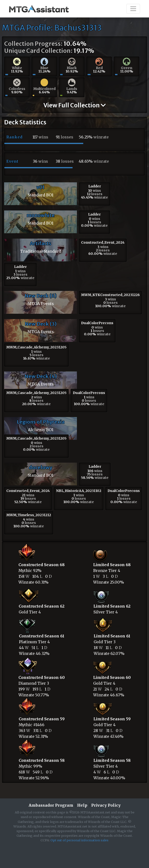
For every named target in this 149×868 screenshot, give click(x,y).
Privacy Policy (106, 805)
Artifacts (41, 243)
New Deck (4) (41, 376)
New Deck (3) (41, 324)
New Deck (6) (41, 296)
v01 (41, 187)
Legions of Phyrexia (41, 422)
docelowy (41, 467)
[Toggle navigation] (133, 9)
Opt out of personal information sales (79, 840)
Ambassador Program (51, 805)
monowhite (41, 215)
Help (82, 805)
